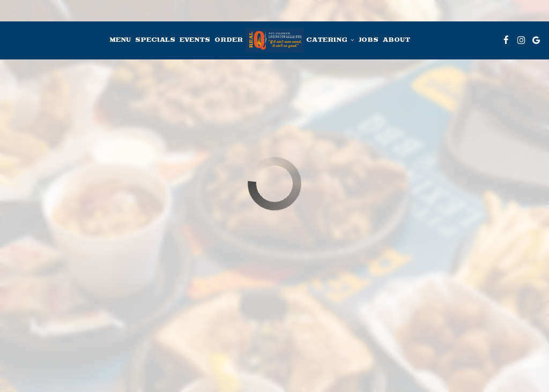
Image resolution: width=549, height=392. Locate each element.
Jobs (368, 40)
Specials (155, 40)
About (396, 40)
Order (229, 40)
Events (195, 40)
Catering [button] (330, 40)
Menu (120, 40)
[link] (274, 40)
